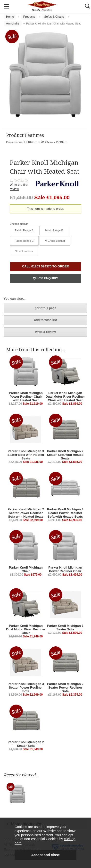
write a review (45, 332)
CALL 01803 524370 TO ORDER (45, 266)
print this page (46, 308)
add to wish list (46, 320)
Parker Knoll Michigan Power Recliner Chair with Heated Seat (26, 397)
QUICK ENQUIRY (45, 278)
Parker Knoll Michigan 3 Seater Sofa (65, 627)
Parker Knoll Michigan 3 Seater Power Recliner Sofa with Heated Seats (65, 513)
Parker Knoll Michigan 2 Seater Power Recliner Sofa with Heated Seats (26, 513)
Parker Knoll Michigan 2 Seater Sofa (26, 744)
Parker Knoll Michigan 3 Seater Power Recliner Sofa (26, 687)
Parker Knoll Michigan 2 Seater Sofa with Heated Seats (65, 455)
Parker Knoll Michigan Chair (26, 569)
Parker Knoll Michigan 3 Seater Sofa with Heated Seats (26, 455)
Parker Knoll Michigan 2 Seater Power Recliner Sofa (65, 687)
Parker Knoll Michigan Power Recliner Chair (65, 569)
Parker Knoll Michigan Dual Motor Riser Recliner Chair (26, 629)
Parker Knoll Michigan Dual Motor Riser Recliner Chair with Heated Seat (65, 397)
